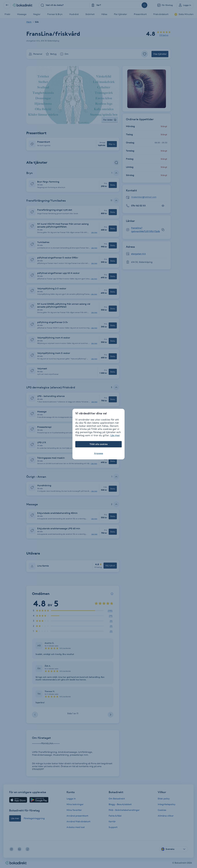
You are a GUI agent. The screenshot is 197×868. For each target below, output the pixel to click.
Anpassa (99, 453)
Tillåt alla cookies (99, 444)
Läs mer (115, 435)
